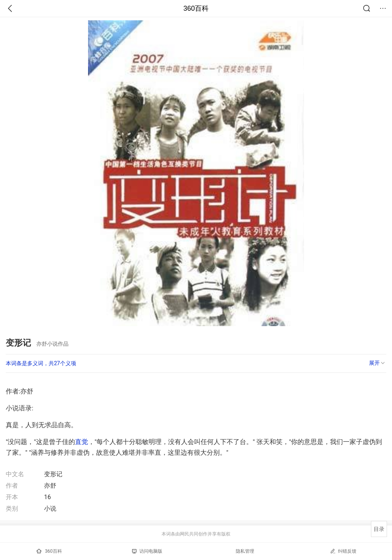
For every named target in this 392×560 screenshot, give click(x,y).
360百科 (196, 8)
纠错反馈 (343, 551)
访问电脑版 (147, 551)
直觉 (82, 442)
